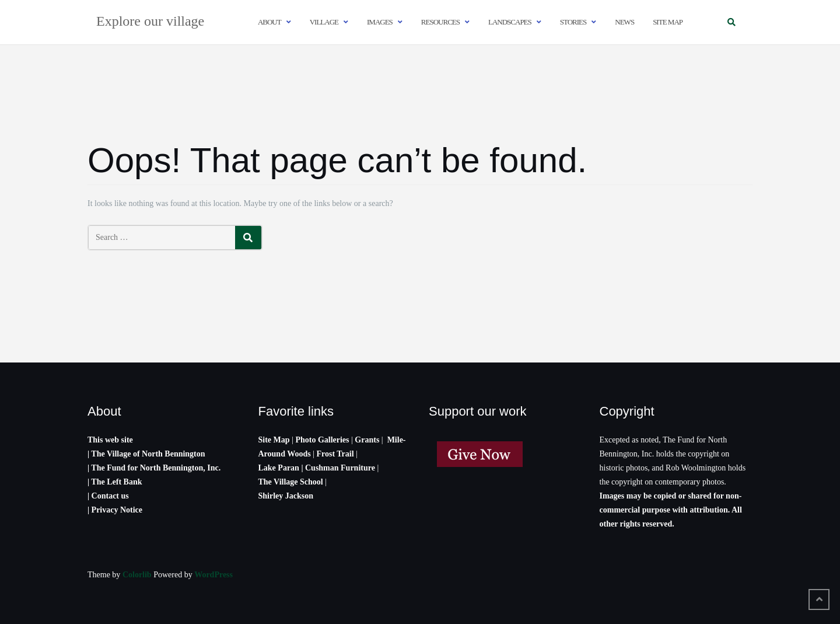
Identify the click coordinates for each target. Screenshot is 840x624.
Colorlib (137, 575)
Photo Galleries (322, 440)
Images (380, 22)
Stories (573, 22)
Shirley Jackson (286, 496)
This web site (110, 440)
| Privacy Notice (115, 510)
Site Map (274, 440)
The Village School (291, 482)
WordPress (213, 575)
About (269, 22)
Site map (668, 22)
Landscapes (510, 22)
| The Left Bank (115, 482)
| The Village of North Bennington (146, 454)
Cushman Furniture (341, 468)
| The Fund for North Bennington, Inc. (154, 468)
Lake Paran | (281, 468)
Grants (367, 440)
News (624, 22)
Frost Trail (335, 454)
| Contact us (108, 496)
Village (324, 22)
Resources (440, 22)
